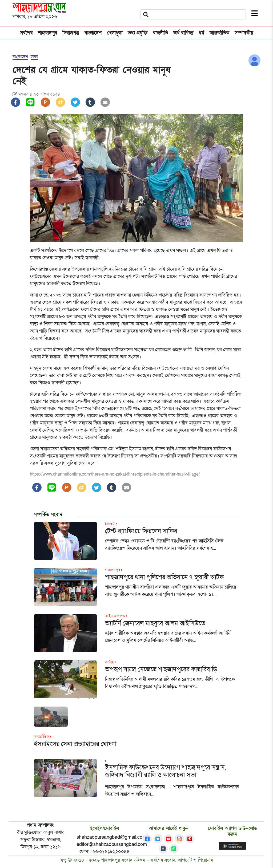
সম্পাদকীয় (244, 33)
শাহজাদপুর (47, 33)
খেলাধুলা (115, 33)
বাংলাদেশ (93, 33)
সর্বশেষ (26, 33)
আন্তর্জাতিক (219, 33)
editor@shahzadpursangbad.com (112, 844)
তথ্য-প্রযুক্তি (138, 33)
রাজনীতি (160, 33)
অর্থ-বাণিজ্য (183, 33)
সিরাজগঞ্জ (71, 33)
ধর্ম (201, 33)
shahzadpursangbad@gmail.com (111, 837)
